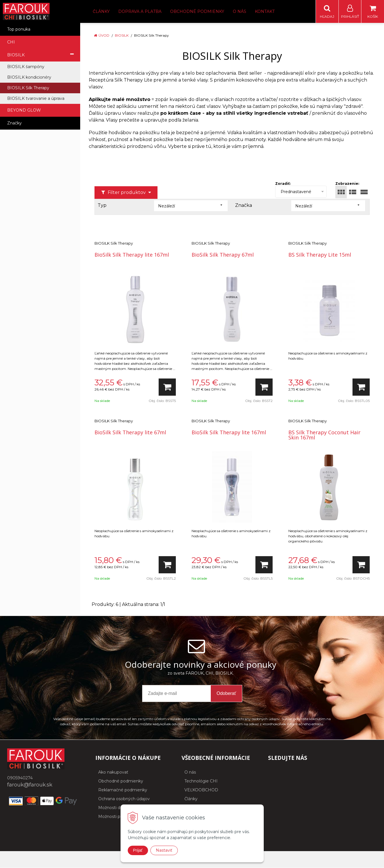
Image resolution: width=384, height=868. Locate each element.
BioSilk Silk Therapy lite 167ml (132, 255)
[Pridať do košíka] (167, 387)
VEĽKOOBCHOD (201, 790)
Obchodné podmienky (197, 11)
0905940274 (20, 778)
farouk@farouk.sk (30, 785)
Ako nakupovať (113, 772)
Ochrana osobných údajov (124, 799)
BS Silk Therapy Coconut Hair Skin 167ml (324, 435)
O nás (240, 11)
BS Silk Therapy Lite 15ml (320, 255)
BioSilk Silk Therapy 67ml (223, 255)
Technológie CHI (201, 781)
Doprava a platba (140, 11)
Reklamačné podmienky (123, 790)
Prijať (138, 850)
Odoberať (226, 694)
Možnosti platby (114, 817)
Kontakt (265, 11)
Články (101, 11)
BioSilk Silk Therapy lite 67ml (130, 433)
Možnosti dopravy (116, 808)
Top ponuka (19, 29)
